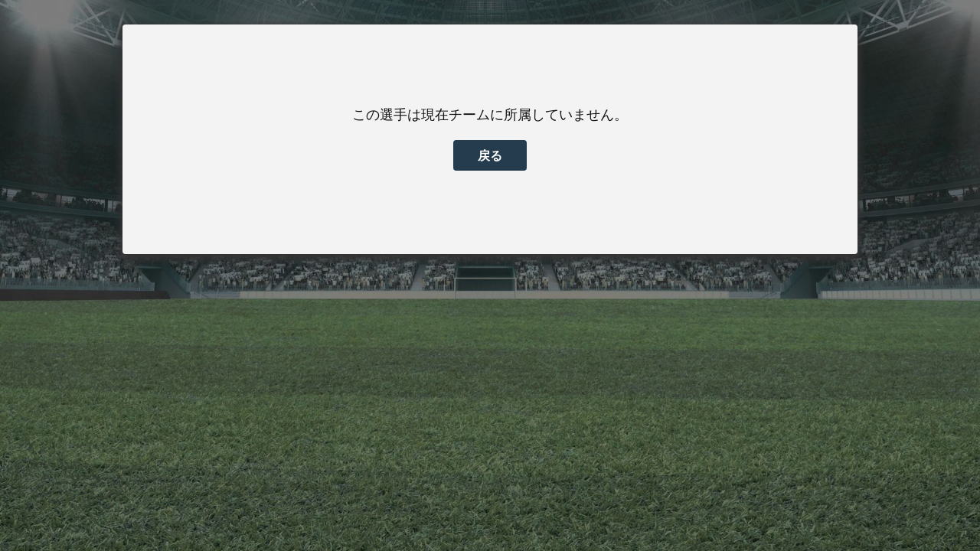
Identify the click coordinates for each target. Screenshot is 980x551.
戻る (490, 155)
